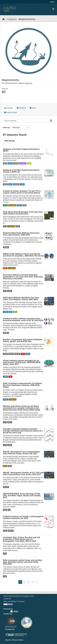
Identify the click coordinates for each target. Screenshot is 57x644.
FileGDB (15, 163)
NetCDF (6, 247)
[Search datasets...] (26, 121)
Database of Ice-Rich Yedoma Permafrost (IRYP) (21, 150)
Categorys (12, 19)
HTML (22, 184)
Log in (52, 2)
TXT (5, 226)
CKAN (14, 611)
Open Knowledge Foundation (14, 601)
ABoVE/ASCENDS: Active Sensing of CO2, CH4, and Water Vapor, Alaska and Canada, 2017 (22, 496)
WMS (29, 163)
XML (5, 268)
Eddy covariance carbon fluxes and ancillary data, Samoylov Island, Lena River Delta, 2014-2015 (23, 562)
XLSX (5, 205)
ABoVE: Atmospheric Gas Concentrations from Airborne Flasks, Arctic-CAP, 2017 (21, 453)
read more (29, 83)
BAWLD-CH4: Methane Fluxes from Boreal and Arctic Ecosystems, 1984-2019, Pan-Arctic (23, 255)
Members (21, 108)
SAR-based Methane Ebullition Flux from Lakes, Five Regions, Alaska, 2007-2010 (21, 299)
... (31, 581)
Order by (6, 128)
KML (15, 312)
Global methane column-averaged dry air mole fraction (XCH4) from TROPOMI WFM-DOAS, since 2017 (22, 362)
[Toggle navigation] (53, 9)
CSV (5, 466)
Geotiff (11, 354)
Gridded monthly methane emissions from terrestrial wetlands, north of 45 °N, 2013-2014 (23, 319)
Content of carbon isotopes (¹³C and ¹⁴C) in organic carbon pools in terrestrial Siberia (22, 192)
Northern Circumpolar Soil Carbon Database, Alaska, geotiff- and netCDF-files (23, 340)
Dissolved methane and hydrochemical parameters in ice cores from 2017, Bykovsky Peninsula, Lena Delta (23, 277)
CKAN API (7, 599)
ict (9, 510)
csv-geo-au (12, 205)
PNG (5, 163)
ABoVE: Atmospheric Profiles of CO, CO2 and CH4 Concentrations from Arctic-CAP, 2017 (23, 474)
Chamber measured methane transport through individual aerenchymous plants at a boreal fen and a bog (23, 431)
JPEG (5, 184)
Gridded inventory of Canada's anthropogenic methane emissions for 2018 (23, 517)
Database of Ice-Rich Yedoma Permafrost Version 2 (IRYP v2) (21, 171)
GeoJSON (23, 163)
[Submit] (51, 121)
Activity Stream (11, 112)
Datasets (9, 108)
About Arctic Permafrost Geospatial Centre (19, 596)
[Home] (3, 19)
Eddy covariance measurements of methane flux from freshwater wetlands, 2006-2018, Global (22, 385)
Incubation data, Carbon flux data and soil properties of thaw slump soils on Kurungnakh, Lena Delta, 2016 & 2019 (21, 539)
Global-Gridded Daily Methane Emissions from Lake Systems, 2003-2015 (21, 234)
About (33, 108)
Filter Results (10, 141)
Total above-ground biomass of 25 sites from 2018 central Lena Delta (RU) (23, 213)
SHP (10, 163)
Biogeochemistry (27, 19)
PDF (23, 354)
